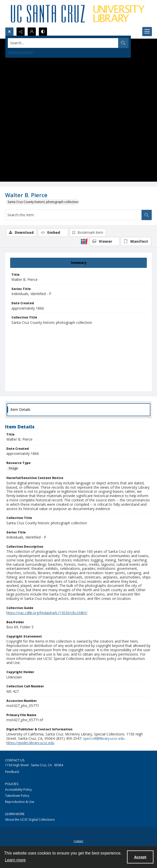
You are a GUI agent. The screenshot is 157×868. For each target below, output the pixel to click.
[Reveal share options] (21, 32)
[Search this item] (73, 215)
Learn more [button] (15, 860)
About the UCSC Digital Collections (30, 820)
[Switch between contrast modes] (43, 32)
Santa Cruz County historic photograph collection (43, 202)
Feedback (12, 772)
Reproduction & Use (20, 802)
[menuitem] (78, 841)
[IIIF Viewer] (104, 241)
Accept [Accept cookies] (140, 857)
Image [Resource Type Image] (13, 468)
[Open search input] (9, 32)
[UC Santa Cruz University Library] (78, 14)
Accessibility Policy (18, 790)
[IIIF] (84, 241)
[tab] (78, 263)
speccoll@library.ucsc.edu (104, 738)
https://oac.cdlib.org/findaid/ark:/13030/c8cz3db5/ (47, 613)
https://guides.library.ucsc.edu (30, 743)
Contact (78, 841)
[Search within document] (147, 215)
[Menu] (147, 32)
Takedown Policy (17, 796)
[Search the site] (63, 43)
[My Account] (32, 32)
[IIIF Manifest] (136, 241)
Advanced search (20, 52)
